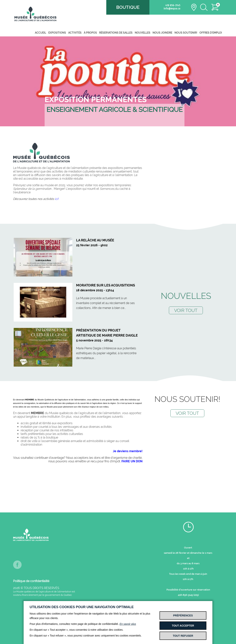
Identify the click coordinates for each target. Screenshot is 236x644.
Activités (75, 33)
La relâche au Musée (95, 240)
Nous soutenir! (186, 33)
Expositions (57, 33)
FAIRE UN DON (132, 461)
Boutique (128, 7)
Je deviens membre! (128, 451)
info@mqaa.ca (172, 9)
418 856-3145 (173, 5)
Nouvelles (143, 33)
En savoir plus (128, 624)
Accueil (40, 33)
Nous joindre (162, 33)
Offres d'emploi (211, 33)
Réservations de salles (116, 33)
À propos (90, 33)
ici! (57, 199)
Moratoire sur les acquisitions (106, 285)
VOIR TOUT (186, 310)
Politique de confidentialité (31, 581)
